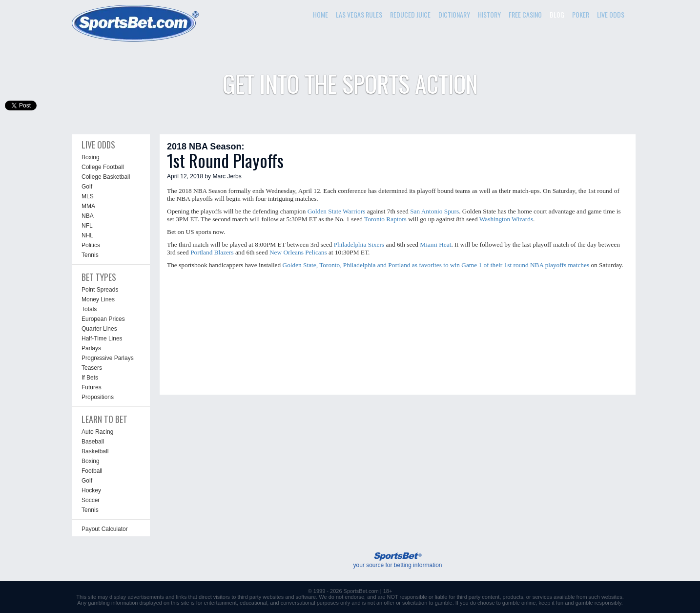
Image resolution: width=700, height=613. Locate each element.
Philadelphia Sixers (359, 244)
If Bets (90, 378)
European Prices (103, 319)
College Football (103, 167)
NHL (87, 235)
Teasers (92, 368)
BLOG (557, 14)
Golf (87, 187)
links (181, 597)
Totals (89, 309)
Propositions (98, 397)
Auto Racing (97, 432)
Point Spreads (100, 290)
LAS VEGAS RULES (359, 14)
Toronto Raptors (385, 219)
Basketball (95, 451)
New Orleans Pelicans (298, 252)
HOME (320, 14)
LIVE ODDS (611, 14)
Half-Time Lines (102, 338)
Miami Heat (435, 244)
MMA (88, 206)
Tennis (90, 255)
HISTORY (489, 14)
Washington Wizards (506, 219)
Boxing (91, 157)
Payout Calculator (105, 529)
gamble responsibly (598, 603)
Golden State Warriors (337, 211)
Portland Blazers (212, 252)
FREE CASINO (525, 14)
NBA (88, 216)
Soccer (91, 500)
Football (92, 471)
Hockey (91, 490)
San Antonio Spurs (434, 211)
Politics (91, 245)
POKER (581, 14)
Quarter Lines (99, 329)
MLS (88, 196)
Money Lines (98, 299)
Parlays (91, 348)
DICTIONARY (454, 14)
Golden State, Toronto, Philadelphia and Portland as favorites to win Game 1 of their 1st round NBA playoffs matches (436, 265)
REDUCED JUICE (410, 14)
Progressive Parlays (108, 358)
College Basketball (106, 177)
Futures (92, 387)
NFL (87, 226)
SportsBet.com (361, 591)
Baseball (93, 442)
